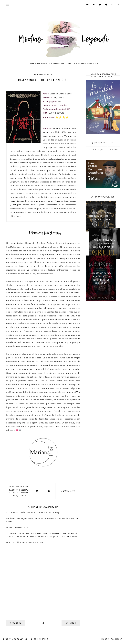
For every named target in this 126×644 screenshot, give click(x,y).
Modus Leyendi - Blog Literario (30, 639)
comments (68, 491)
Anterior (17, 487)
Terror (23, 496)
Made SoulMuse (112, 639)
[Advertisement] (103, 323)
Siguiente (16, 623)
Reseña (23, 490)
